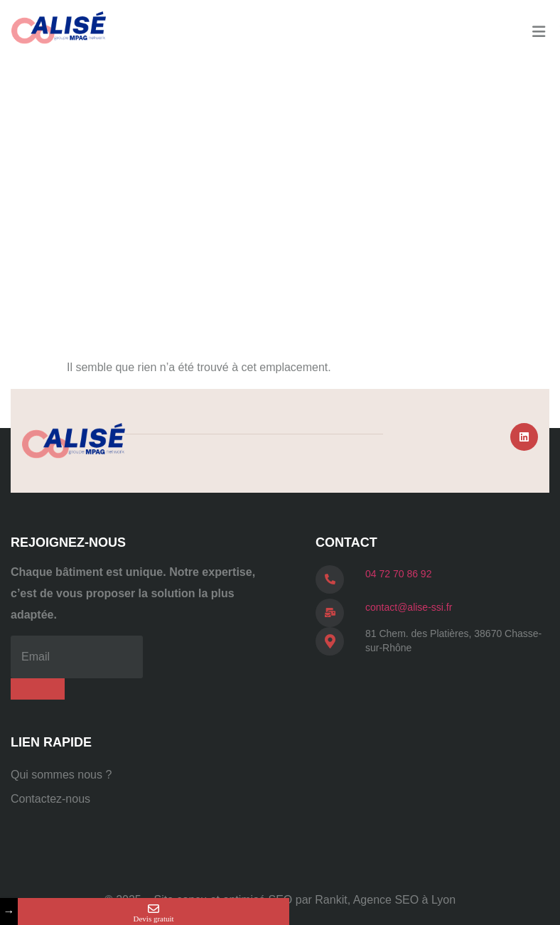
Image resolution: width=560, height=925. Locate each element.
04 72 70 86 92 (398, 574)
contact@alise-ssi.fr (409, 607)
